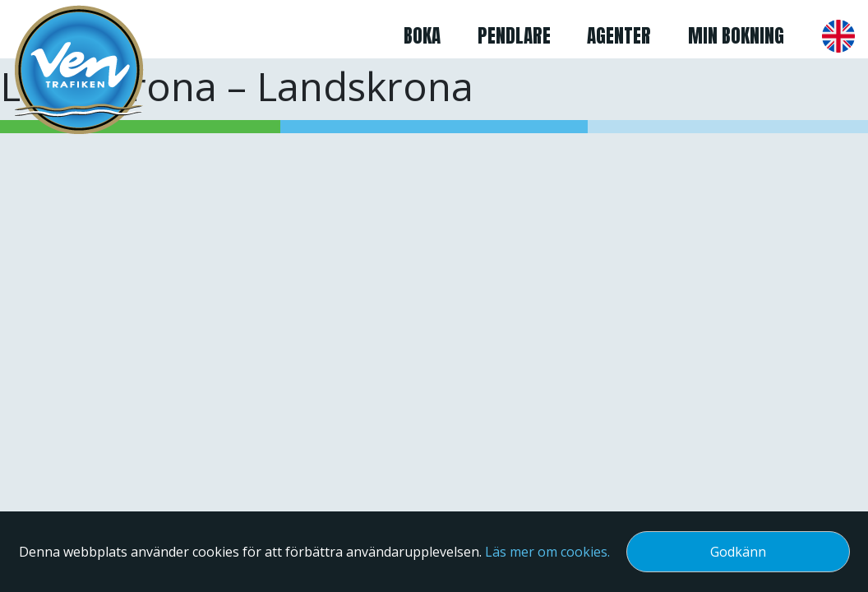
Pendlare (514, 36)
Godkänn (738, 552)
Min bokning (736, 36)
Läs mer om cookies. (547, 552)
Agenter (619, 36)
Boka (422, 36)
